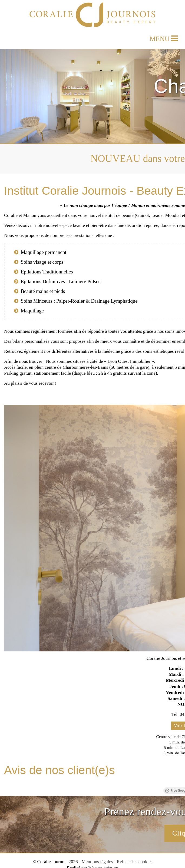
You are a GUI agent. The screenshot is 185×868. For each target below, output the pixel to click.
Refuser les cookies (135, 862)
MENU (164, 38)
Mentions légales (97, 862)
